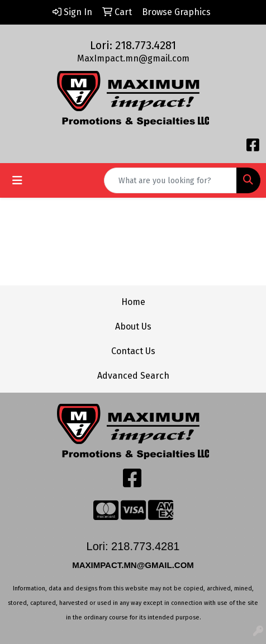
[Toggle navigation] (17, 180)
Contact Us (133, 351)
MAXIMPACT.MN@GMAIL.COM (134, 565)
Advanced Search (133, 376)
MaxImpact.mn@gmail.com (133, 58)
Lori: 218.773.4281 (133, 45)
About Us (133, 326)
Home (133, 302)
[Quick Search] (170, 180)
